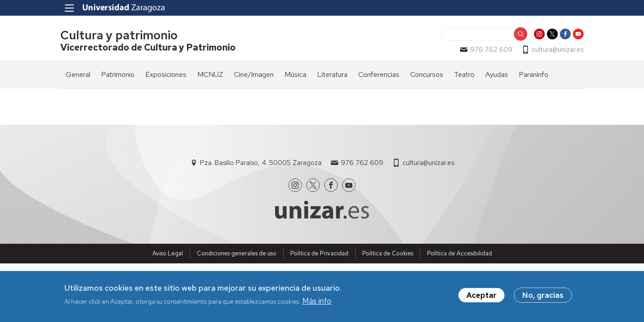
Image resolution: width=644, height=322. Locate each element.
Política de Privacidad (319, 253)
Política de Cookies (388, 253)
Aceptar (481, 295)
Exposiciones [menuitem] (166, 74)
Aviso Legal (168, 253)
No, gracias (543, 295)
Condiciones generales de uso (237, 253)
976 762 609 (491, 50)
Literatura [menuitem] (332, 74)
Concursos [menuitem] (427, 74)
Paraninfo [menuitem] (534, 74)
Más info (317, 301)
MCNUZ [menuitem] (210, 74)
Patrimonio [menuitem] (118, 74)
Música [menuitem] (295, 74)
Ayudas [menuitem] (497, 74)
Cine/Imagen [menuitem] (254, 74)
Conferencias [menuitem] (379, 74)
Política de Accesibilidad (460, 253)
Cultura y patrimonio (119, 35)
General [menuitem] (78, 74)
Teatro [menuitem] (464, 74)
